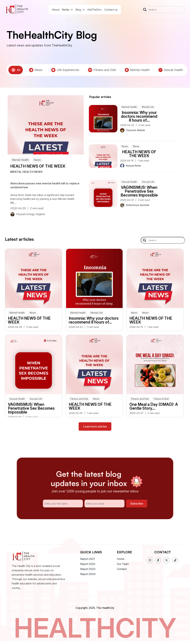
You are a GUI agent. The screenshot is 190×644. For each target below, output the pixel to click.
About (56, 10)
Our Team (123, 564)
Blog (80, 10)
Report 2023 (88, 569)
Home (121, 559)
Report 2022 (88, 564)
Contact (122, 569)
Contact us (111, 10)
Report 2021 (88, 559)
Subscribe (137, 504)
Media (67, 10)
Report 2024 (88, 574)
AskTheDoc (94, 10)
